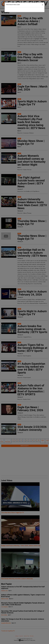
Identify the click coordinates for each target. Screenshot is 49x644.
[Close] (43, 5)
